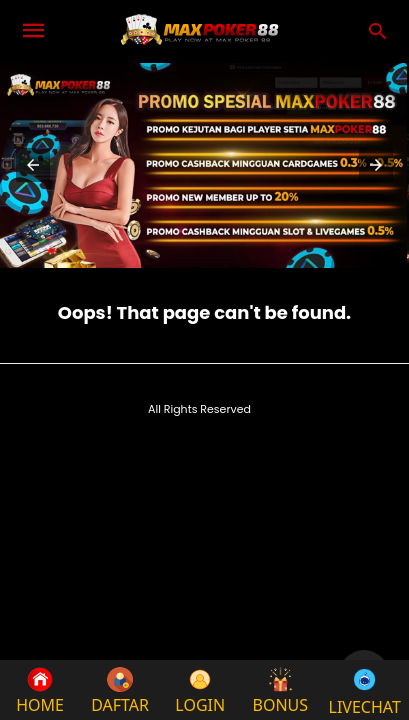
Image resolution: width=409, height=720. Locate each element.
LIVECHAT (365, 690)
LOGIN (200, 691)
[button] (33, 165)
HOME (40, 691)
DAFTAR (120, 691)
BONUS (281, 691)
